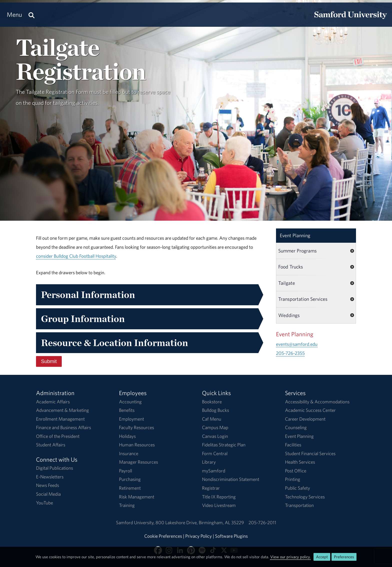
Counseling (296, 427)
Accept (322, 557)
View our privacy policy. (290, 557)
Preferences (344, 557)
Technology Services (305, 497)
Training (127, 505)
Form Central (215, 453)
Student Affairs (51, 445)
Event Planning (295, 235)
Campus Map (215, 427)
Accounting (130, 402)
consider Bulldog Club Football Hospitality (76, 256)
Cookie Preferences (163, 536)
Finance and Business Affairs (63, 427)
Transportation (299, 505)
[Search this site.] (31, 15)
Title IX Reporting (219, 497)
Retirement (130, 488)
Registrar (211, 488)
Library (209, 462)
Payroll (125, 471)
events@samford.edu (297, 344)
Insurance (129, 453)
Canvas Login (215, 436)
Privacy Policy (198, 536)
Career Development (305, 419)
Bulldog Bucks (215, 410)
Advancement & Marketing (62, 410)
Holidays (127, 436)
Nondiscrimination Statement (231, 479)
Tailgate (287, 283)
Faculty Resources (136, 427)
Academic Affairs (53, 402)
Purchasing (130, 479)
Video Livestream (219, 505)
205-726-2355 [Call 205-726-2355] (290, 353)
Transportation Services (303, 299)
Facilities (293, 445)
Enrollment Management (60, 419)
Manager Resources (138, 462)
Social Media (48, 494)
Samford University (136, 522)
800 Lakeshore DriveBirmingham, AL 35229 (200, 522)
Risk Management (137, 497)
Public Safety (297, 488)
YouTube (44, 503)
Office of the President (58, 436)
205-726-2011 (262, 522)
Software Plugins (231, 536)
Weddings (289, 315)
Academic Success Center (310, 410)
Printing (293, 479)
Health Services (300, 462)
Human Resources (137, 445)
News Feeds (47, 485)
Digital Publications (54, 468)
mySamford (214, 471)
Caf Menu (212, 419)
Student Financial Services (310, 453)
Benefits (127, 410)
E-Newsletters (50, 477)
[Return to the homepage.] (350, 19)
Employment (131, 419)
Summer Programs (297, 251)
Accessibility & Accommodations (317, 402)
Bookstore (212, 402)
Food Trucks (291, 267)
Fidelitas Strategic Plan (224, 445)
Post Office (296, 471)
